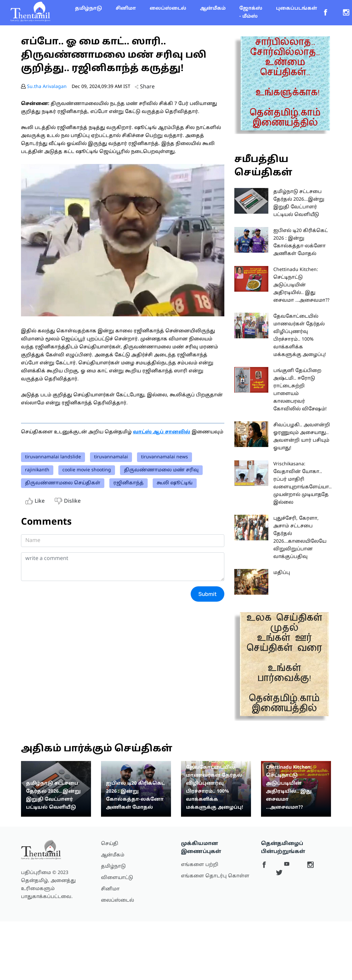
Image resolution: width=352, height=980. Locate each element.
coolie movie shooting (87, 470)
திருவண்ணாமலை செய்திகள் (63, 483)
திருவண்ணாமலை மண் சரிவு (161, 470)
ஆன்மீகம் (213, 8)
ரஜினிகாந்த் (128, 483)
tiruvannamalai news (164, 457)
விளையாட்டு (117, 878)
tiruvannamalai (111, 457)
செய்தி (110, 844)
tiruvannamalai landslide (53, 457)
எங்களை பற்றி (200, 865)
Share (145, 87)
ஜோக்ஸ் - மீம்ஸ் (251, 12)
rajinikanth (37, 470)
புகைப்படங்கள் (296, 8)
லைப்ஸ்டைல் (168, 8)
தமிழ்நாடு (88, 8)
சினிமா (126, 8)
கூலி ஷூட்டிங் (175, 483)
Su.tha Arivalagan (47, 87)
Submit (207, 594)
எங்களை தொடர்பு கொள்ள (215, 876)
